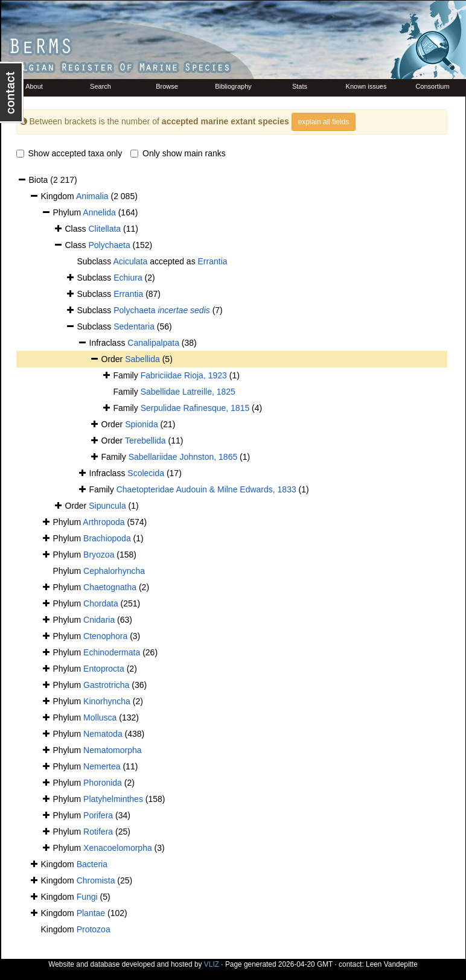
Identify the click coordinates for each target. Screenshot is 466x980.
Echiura (128, 278)
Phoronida (103, 783)
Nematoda (103, 734)
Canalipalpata (153, 343)
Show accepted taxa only (69, 153)
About (34, 86)
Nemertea (102, 766)
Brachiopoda (107, 538)
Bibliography (233, 86)
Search (101, 86)
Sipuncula (107, 506)
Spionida (142, 424)
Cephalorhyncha (114, 571)
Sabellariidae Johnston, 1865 (183, 457)
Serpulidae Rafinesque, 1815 (195, 408)
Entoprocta (104, 669)
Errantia (213, 261)
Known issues (366, 86)
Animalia (92, 196)
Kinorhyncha (107, 701)
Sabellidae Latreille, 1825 (188, 392)
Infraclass (109, 343)
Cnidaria (99, 620)
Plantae (91, 913)
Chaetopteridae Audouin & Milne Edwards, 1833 (206, 489)
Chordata (101, 603)
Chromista (96, 880)
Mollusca (100, 717)
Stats (300, 86)
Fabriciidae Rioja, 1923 (184, 375)
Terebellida (145, 441)
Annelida (99, 212)
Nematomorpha (113, 750)
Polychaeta (109, 245)
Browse (167, 86)
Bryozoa (99, 555)
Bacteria (92, 864)
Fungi (87, 897)
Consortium (432, 86)
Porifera (98, 815)
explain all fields (324, 122)
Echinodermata (112, 652)
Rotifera (98, 832)
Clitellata (104, 229)
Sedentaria (134, 326)
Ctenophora (105, 636)
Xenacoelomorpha (118, 848)
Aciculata (130, 261)
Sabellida (142, 359)
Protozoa (94, 929)
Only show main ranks (178, 153)
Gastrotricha (106, 685)
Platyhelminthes (113, 799)
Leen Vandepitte (392, 964)
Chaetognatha (110, 587)
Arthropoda (104, 522)
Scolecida (146, 473)
